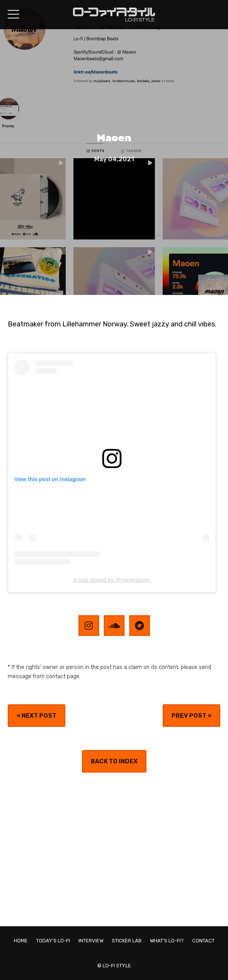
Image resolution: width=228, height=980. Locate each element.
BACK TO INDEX (114, 761)
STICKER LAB (127, 941)
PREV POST (189, 716)
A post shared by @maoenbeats (112, 580)
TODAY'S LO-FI (53, 941)
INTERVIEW (91, 941)
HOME (21, 941)
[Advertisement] (114, 849)
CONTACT (203, 941)
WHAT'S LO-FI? (167, 941)
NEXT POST (39, 716)
